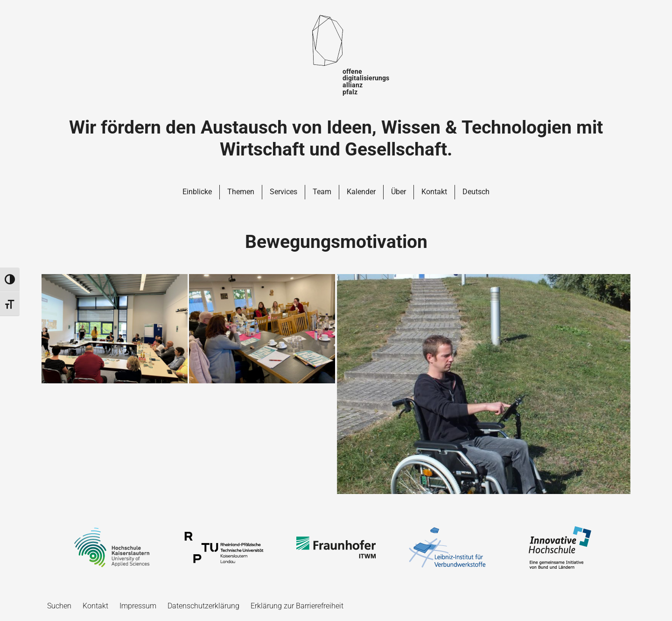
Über (399, 192)
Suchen (59, 606)
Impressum (138, 606)
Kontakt (434, 192)
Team (322, 192)
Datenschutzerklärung (203, 606)
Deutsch (476, 192)
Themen (241, 192)
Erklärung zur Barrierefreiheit (297, 606)
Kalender (361, 192)
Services (283, 192)
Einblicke (197, 192)
